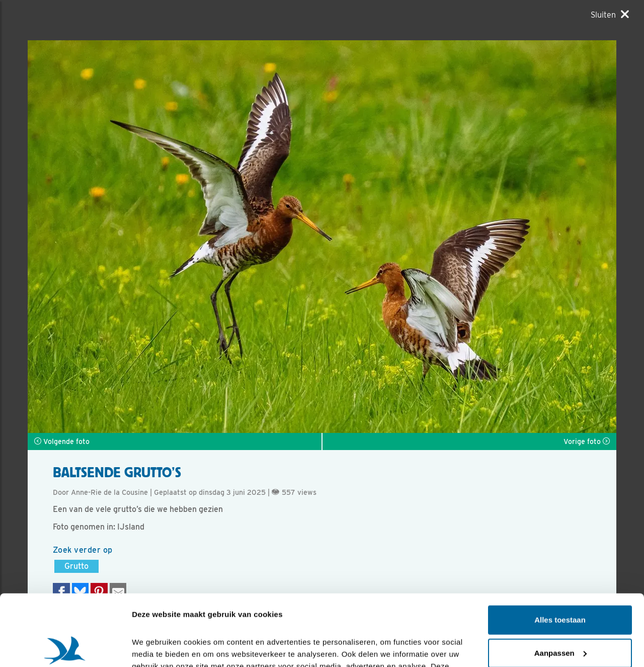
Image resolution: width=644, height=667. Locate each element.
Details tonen (156, 647)
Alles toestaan (560, 549)
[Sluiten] (610, 15)
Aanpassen (560, 582)
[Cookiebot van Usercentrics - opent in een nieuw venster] (65, 647)
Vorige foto (587, 441)
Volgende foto (62, 441)
